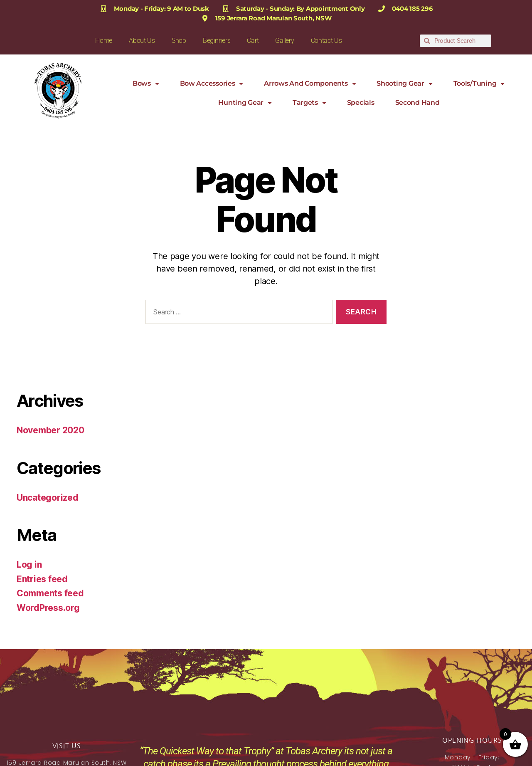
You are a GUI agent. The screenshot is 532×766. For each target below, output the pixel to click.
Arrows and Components (310, 84)
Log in (29, 565)
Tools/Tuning (479, 84)
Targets (309, 103)
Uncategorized (48, 498)
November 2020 (50, 430)
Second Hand (417, 103)
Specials (361, 103)
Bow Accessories (212, 84)
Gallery (284, 41)
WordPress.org (48, 608)
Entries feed (42, 579)
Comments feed (50, 593)
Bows (146, 84)
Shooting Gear (404, 84)
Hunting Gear (245, 103)
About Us (142, 41)
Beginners (217, 41)
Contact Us (326, 41)
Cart (253, 41)
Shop (179, 41)
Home (104, 41)
